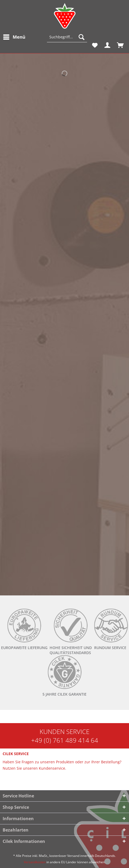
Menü (14, 36)
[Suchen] (82, 37)
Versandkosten (35, 862)
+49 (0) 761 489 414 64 (65, 740)
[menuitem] (14, 37)
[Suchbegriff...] (67, 37)
